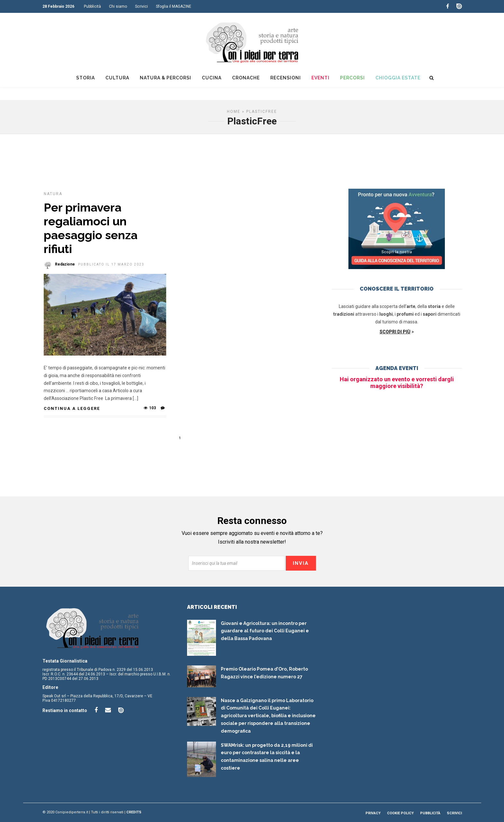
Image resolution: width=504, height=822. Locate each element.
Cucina (212, 78)
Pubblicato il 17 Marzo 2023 (111, 264)
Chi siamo (118, 6)
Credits (134, 812)
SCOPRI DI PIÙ (395, 332)
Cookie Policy (400, 813)
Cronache (246, 78)
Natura (53, 194)
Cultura (117, 78)
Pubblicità (92, 6)
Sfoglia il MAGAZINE (174, 6)
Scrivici (141, 6)
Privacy (373, 813)
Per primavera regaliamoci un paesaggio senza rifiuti (91, 228)
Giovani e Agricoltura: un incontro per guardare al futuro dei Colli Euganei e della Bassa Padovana (265, 631)
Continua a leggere (72, 408)
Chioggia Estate (398, 78)
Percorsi (352, 78)
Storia (85, 78)
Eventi (320, 78)
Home (234, 112)
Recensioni (286, 78)
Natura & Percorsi (166, 78)
